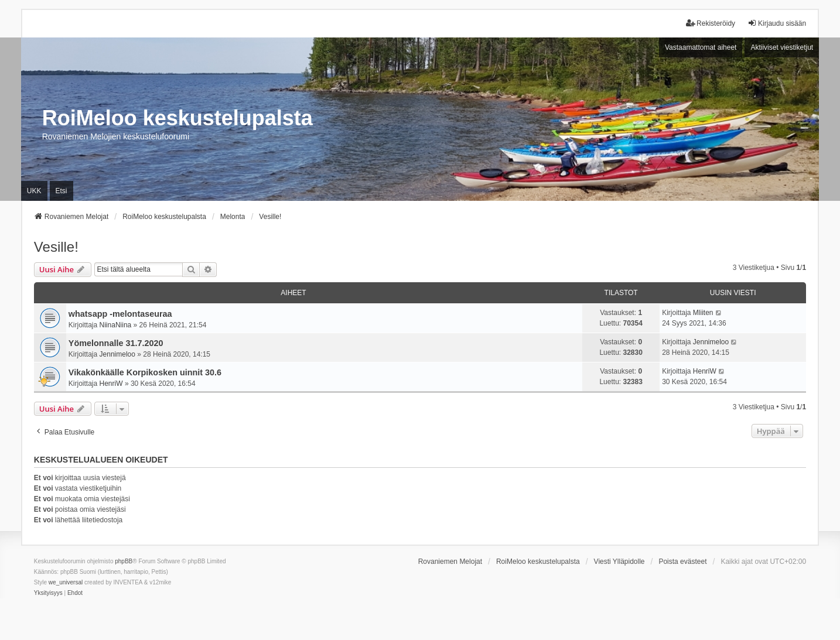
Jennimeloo (117, 354)
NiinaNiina (116, 325)
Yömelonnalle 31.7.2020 (116, 343)
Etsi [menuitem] (62, 191)
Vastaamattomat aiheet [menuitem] (701, 47)
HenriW (111, 384)
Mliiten (703, 313)
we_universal (66, 582)
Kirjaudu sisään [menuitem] (777, 23)
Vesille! (56, 247)
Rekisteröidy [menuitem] (711, 23)
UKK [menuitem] (34, 191)
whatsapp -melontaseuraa (120, 314)
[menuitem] (48, 593)
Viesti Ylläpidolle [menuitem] (619, 562)
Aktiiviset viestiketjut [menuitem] (782, 47)
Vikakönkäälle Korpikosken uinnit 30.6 (145, 372)
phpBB (124, 561)
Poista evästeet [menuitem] (682, 562)
